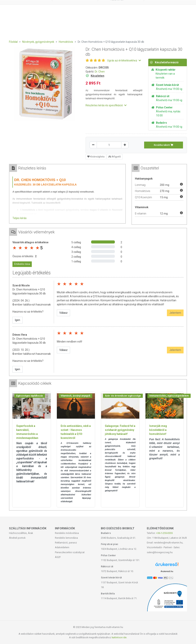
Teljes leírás (20, 218)
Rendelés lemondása (66, 538)
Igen (18, 320)
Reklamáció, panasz (66, 543)
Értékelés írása (22, 264)
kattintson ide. (119, 637)
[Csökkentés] (93, 145)
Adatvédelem (62, 547)
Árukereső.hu (167, 571)
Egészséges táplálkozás (30, 396)
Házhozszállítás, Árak (21, 533)
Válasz (63, 313)
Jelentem (175, 313)
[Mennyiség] (109, 145)
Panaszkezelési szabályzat (70, 552)
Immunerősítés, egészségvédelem (169, 396)
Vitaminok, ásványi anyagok (76, 396)
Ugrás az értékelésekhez (124, 60)
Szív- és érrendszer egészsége (123, 396)
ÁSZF (58, 557)
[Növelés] (125, 145)
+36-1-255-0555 (164, 533)
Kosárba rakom (164, 145)
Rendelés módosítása (67, 533)
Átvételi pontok (17, 538)
